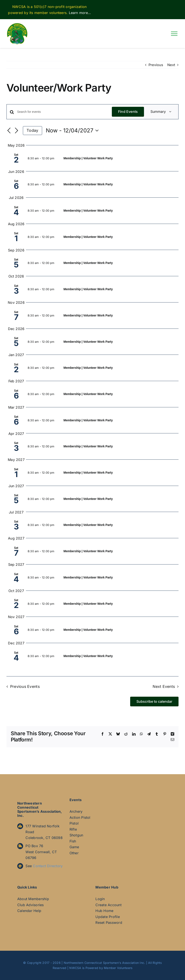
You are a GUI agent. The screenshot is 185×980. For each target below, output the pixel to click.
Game (74, 847)
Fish (73, 841)
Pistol (74, 823)
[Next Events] (16, 131)
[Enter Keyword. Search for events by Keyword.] (64, 112)
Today (32, 130)
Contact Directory (48, 866)
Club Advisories (31, 905)
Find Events (128, 112)
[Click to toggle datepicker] (73, 130)
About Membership (33, 899)
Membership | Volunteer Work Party (88, 158)
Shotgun (76, 835)
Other (74, 853)
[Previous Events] (9, 131)
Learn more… (80, 13)
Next (171, 65)
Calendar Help (29, 911)
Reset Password (109, 923)
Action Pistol (80, 817)
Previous (156, 65)
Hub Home (104, 911)
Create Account (108, 905)
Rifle (73, 829)
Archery (76, 811)
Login (100, 899)
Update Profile (108, 917)
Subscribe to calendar (154, 702)
